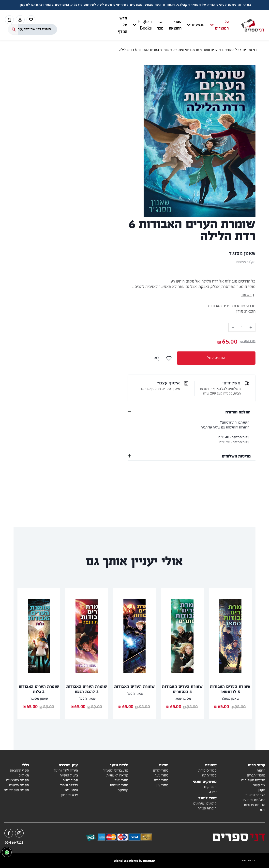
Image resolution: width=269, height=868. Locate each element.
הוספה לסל (201, 358)
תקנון (262, 790)
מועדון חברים (256, 775)
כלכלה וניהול (69, 785)
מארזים (24, 775)
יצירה (213, 792)
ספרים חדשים (19, 785)
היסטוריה (71, 790)
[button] (178, 25)
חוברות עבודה (207, 808)
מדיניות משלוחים (236, 456)
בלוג (262, 810)
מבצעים (198, 25)
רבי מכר (160, 25)
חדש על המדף (123, 25)
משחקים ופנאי (205, 781)
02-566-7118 (14, 843)
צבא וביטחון (70, 795)
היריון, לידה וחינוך (66, 770)
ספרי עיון (162, 785)
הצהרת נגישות (255, 795)
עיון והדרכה (68, 765)
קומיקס (123, 790)
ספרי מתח (209, 775)
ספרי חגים (161, 780)
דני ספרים (250, 50)
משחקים (210, 787)
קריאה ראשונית (117, 775)
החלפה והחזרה (238, 412)
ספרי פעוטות (119, 785)
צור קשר (259, 785)
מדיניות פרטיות (255, 805)
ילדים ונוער (211, 50)
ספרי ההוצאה (175, 25)
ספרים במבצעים (18, 780)
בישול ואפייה (69, 775)
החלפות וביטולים (253, 800)
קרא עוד (247, 295)
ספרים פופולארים (16, 790)
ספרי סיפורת (208, 770)
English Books (145, 25)
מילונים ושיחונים (205, 803)
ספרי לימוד (208, 798)
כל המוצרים (222, 25)
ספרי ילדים (161, 770)
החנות (261, 770)
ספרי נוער (162, 775)
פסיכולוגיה (70, 780)
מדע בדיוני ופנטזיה (186, 50)
